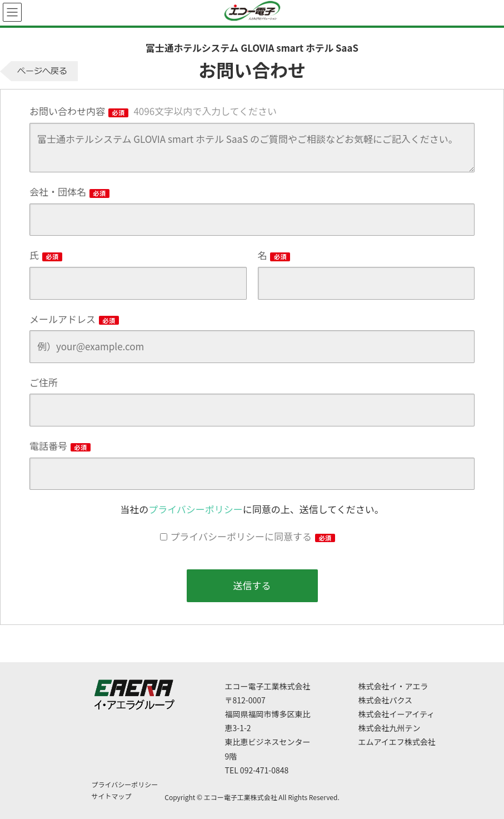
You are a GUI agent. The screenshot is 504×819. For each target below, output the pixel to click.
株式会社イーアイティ (397, 714)
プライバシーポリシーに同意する (253, 536)
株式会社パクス (386, 700)
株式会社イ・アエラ (393, 686)
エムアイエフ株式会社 (397, 742)
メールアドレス (74, 319)
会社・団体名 (69, 192)
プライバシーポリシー (196, 509)
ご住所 (44, 382)
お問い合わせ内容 (153, 111)
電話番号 (60, 446)
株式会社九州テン (390, 728)
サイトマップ (112, 796)
